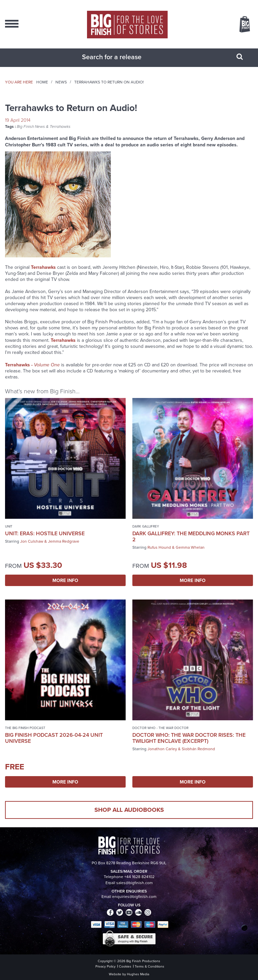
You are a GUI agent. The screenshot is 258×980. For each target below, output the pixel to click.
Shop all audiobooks (129, 810)
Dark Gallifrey (146, 526)
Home (42, 82)
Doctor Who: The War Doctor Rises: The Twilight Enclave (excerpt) (189, 738)
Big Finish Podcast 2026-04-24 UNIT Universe (54, 738)
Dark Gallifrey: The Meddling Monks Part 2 (191, 536)
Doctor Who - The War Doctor (160, 728)
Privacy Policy (105, 966)
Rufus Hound (159, 547)
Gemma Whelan (190, 547)
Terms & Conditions (149, 966)
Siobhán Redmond (198, 749)
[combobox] (121, 57)
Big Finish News (31, 126)
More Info (65, 580)
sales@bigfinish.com (135, 883)
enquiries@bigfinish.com (134, 897)
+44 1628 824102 (139, 877)
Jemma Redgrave (64, 541)
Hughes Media (138, 974)
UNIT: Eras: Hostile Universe (45, 533)
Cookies (125, 966)
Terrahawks (60, 126)
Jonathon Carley (162, 749)
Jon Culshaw (32, 541)
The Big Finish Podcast (25, 728)
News (61, 82)
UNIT (9, 526)
